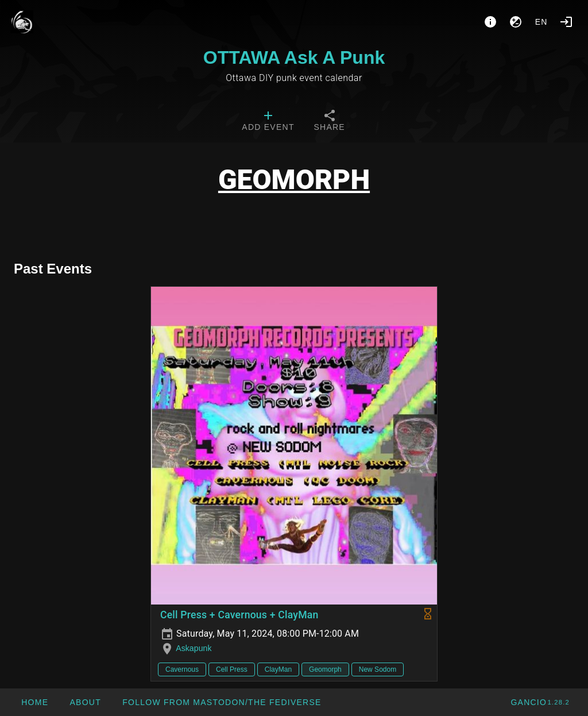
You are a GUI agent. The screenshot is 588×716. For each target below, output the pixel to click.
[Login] (566, 22)
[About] (490, 22)
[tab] (268, 122)
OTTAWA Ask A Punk (294, 57)
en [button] (541, 22)
